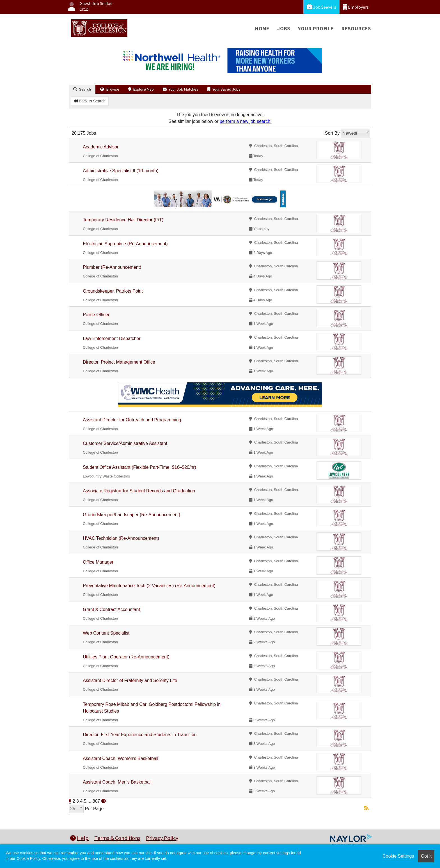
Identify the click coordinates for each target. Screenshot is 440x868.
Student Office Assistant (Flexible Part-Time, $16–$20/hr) (139, 467)
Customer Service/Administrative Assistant (125, 443)
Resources (356, 28)
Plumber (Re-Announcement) (112, 267)
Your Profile (316, 28)
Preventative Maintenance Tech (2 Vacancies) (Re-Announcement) (149, 586)
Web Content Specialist (106, 633)
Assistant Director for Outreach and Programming (132, 420)
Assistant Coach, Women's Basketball (121, 758)
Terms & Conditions (117, 838)
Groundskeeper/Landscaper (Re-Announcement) (131, 515)
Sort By (332, 133)
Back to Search (90, 101)
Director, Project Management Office (119, 362)
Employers (356, 7)
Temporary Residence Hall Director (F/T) (123, 220)
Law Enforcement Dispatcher (112, 338)
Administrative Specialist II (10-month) (121, 171)
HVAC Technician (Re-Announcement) (121, 538)
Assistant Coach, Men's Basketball (117, 782)
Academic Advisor (101, 147)
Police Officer (96, 315)
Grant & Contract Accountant (111, 609)
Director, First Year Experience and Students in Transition (140, 735)
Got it (426, 856)
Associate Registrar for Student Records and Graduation (139, 491)
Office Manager (98, 562)
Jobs (284, 28)
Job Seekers (321, 7)
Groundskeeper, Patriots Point (113, 291)
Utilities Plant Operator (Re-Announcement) (126, 657)
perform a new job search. (246, 121)
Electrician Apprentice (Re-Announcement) (125, 244)
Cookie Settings (398, 856)
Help (79, 838)
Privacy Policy (162, 838)
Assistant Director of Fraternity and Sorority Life (130, 680)
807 (96, 801)
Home (262, 28)
